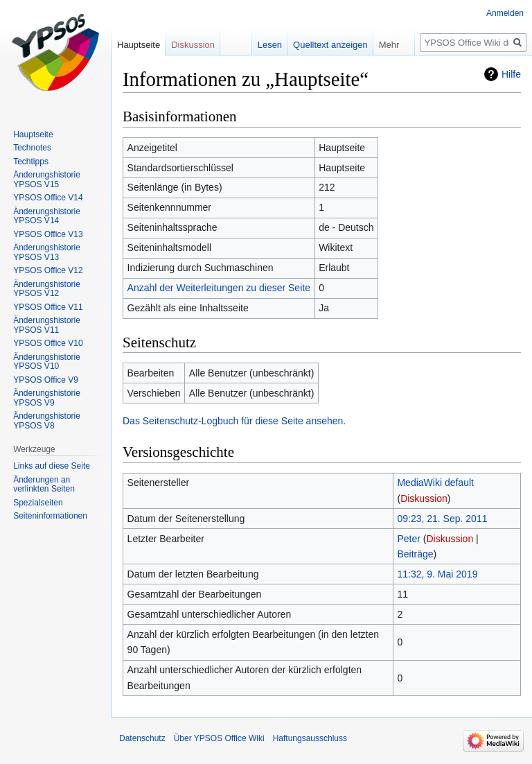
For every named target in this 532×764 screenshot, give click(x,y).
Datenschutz (142, 738)
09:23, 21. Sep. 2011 (442, 519)
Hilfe (511, 74)
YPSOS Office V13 (48, 234)
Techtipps (31, 162)
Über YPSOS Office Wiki (219, 738)
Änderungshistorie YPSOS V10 (47, 362)
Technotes (32, 148)
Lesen (270, 45)
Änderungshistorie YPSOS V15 (47, 180)
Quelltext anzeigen (330, 45)
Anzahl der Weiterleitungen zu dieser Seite (219, 288)
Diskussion (424, 498)
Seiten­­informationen (50, 516)
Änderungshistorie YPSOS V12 (47, 289)
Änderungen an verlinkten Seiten (44, 485)
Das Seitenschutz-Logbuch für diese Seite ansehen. (234, 421)
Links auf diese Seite (52, 466)
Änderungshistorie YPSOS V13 (47, 252)
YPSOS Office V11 (48, 307)
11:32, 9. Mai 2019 (437, 574)
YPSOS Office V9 (46, 380)
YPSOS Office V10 (48, 343)
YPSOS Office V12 (48, 270)
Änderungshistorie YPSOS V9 (47, 398)
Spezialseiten (38, 503)
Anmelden (505, 13)
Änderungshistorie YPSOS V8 (47, 421)
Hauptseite (139, 45)
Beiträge (415, 554)
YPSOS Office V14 (48, 198)
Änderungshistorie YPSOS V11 (47, 325)
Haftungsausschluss (310, 738)
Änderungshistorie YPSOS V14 (47, 216)
